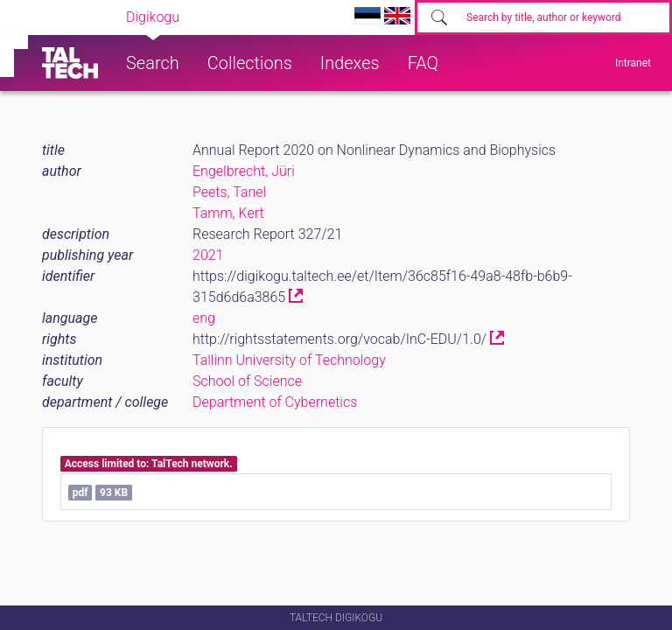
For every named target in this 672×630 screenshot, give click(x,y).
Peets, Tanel (229, 192)
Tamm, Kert (228, 213)
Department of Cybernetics (275, 402)
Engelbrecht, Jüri (244, 171)
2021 (208, 255)
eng (204, 318)
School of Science (247, 381)
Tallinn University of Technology (289, 360)
